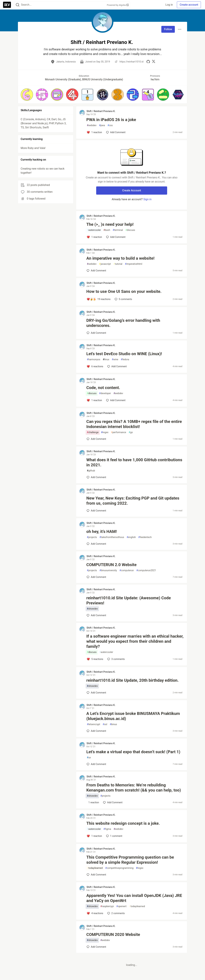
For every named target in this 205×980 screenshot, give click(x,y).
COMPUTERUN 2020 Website (113, 935)
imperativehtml (134, 264)
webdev (92, 125)
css (110, 125)
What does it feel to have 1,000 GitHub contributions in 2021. (134, 462)
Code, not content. (103, 388)
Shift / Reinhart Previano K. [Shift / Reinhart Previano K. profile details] (101, 111)
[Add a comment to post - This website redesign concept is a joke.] (94, 836)
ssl (105, 724)
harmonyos (93, 359)
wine (115, 359)
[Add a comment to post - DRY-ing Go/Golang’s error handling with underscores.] (96, 333)
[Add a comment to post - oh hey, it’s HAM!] (96, 544)
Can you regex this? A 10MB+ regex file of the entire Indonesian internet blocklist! (134, 424)
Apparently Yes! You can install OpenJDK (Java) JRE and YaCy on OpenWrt (134, 898)
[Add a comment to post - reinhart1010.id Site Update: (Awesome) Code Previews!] (96, 615)
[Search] (18, 5)
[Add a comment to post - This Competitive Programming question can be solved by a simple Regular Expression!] (96, 875)
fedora (125, 359)
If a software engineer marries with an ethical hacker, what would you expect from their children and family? (135, 641)
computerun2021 (146, 570)
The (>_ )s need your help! (110, 224)
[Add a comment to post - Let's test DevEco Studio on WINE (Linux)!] (95, 366)
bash (107, 230)
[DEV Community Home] (7, 5)
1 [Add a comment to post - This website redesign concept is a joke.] (114, 836)
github (91, 471)
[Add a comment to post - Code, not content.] (94, 400)
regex (105, 432)
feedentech (145, 537)
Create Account (132, 190)
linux (106, 359)
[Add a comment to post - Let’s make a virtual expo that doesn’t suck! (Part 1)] (96, 764)
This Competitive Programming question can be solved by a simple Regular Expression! (130, 860)
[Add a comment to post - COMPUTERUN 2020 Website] (96, 947)
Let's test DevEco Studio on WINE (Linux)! (124, 354)
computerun (127, 570)
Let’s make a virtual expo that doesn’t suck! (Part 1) (133, 752)
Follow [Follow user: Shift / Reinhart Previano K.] (168, 29)
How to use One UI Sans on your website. (124, 291)
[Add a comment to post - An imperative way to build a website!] (96, 271)
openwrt (121, 906)
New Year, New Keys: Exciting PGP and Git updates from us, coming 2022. (133, 501)
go (131, 432)
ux (89, 758)
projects (92, 537)
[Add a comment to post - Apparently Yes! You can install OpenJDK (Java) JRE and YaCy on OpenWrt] (95, 913)
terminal (118, 230)
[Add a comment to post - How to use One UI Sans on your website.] (99, 299)
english (131, 537)
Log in (169, 5)
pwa (102, 125)
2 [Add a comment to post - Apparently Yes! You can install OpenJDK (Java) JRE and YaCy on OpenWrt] (116, 913)
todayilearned (95, 868)
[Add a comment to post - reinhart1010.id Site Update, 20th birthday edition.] (96, 693)
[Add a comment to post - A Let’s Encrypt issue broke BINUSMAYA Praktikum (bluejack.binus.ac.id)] (96, 731)
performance (119, 432)
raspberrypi (107, 906)
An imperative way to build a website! (120, 258)
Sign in (147, 199)
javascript (105, 264)
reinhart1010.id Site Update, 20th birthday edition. (132, 680)
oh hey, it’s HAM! (101, 532)
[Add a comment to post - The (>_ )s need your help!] (94, 237)
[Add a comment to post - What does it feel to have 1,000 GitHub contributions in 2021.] (96, 477)
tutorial (118, 264)
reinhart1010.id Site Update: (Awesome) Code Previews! (129, 600)
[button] (27, 95)
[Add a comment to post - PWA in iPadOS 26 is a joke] (94, 132)
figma (107, 829)
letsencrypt (93, 724)
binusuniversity (108, 570)
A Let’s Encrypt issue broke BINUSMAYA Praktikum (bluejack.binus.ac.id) (133, 716)
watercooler (94, 230)
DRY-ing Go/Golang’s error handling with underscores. (123, 323)
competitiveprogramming (119, 868)
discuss (130, 230)
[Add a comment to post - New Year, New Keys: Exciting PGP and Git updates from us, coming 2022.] (96, 511)
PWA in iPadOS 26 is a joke (111, 120)
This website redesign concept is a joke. (123, 823)
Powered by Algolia (118, 5)
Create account (189, 5)
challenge (93, 432)
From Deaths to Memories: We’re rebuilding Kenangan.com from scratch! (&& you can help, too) (134, 788)
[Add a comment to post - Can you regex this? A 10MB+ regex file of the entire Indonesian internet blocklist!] (96, 439)
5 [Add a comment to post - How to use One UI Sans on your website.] (123, 299)
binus (114, 724)
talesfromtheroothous (112, 537)
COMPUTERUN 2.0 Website (111, 565)
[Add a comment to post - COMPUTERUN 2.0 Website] (96, 577)
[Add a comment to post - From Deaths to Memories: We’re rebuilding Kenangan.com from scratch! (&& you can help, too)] (93, 802)
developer (105, 393)
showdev (92, 609)
